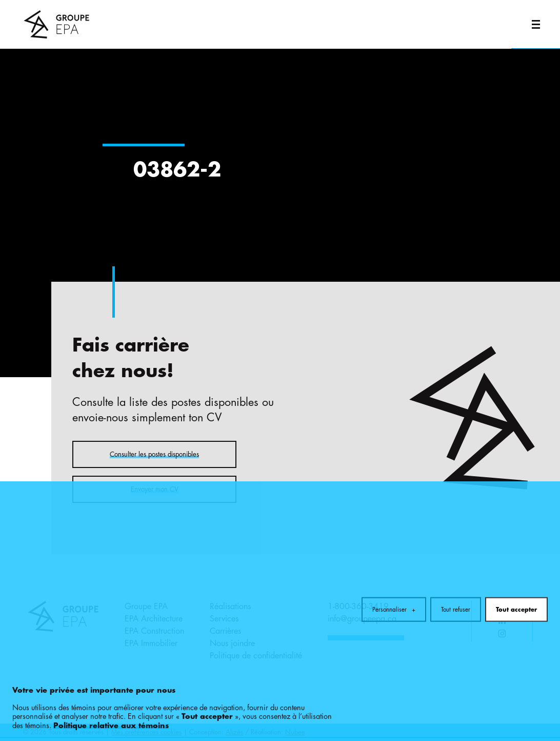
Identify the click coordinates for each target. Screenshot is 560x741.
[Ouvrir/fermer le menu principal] (536, 24)
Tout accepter (516, 575)
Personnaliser (394, 575)
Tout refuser (456, 575)
